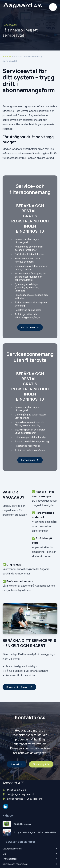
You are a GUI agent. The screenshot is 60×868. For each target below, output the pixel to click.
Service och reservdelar (27, 56)
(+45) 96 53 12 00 (16, 790)
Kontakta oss (30, 327)
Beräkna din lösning (19, 687)
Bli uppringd (41, 764)
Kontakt (17, 764)
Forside (7, 56)
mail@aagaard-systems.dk (21, 794)
